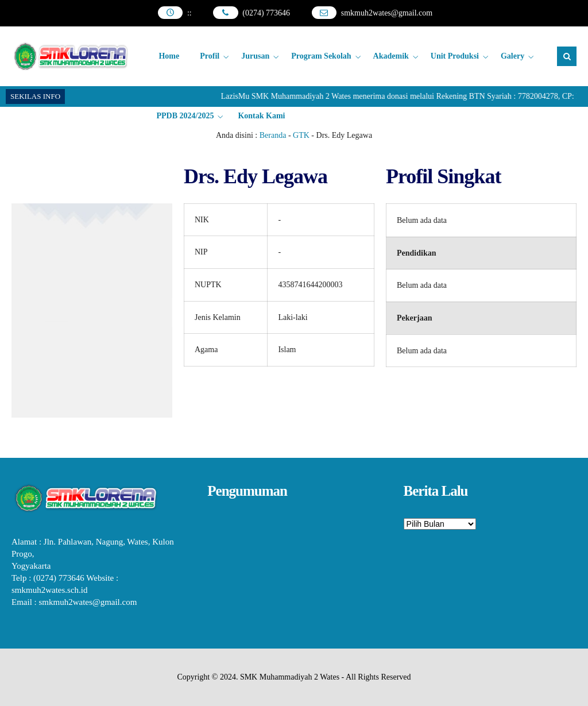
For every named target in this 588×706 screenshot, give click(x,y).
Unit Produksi (455, 56)
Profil (210, 56)
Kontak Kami (261, 116)
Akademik (391, 56)
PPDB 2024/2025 (185, 116)
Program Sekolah (321, 56)
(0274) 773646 (266, 13)
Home (169, 56)
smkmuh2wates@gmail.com (387, 13)
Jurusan (255, 56)
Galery (512, 56)
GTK (301, 135)
